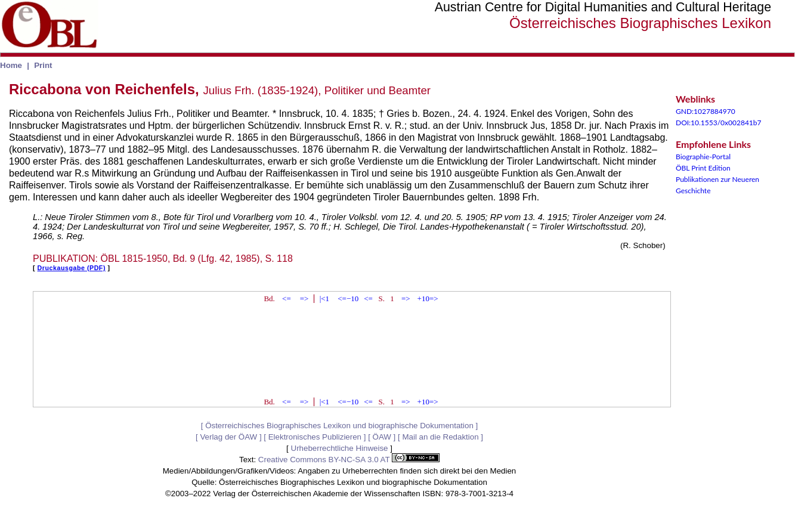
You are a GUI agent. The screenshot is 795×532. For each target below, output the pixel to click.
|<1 (324, 299)
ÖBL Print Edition (703, 168)
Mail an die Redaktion (440, 437)
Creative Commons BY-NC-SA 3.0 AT (349, 460)
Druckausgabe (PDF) (72, 268)
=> (304, 299)
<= (287, 299)
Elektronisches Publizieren (315, 437)
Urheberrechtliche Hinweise (340, 448)
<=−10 (348, 299)
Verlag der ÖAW (228, 437)
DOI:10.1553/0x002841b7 (719, 123)
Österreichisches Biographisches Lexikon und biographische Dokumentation (339, 426)
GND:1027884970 (706, 111)
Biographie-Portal (703, 157)
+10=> (428, 299)
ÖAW (382, 437)
